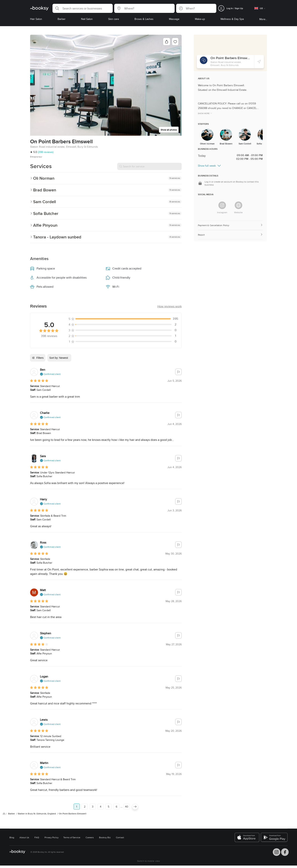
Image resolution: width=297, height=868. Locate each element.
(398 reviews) (46, 152)
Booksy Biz (105, 837)
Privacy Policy (52, 837)
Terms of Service (72, 837)
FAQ (37, 837)
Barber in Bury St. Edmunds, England (37, 814)
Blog (12, 837)
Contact (120, 837)
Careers (90, 837)
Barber (12, 814)
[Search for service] (149, 166)
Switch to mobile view (148, 861)
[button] (83, 8)
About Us (24, 837)
